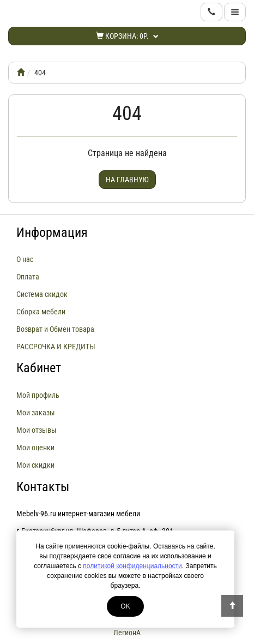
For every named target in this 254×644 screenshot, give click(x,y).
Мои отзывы (37, 430)
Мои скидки (35, 465)
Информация (52, 232)
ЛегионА (127, 633)
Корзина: (127, 36)
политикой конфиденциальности (132, 566)
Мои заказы (36, 413)
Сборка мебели (41, 312)
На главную (127, 180)
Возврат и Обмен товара (55, 329)
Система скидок (42, 294)
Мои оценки (35, 448)
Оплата (28, 277)
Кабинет (39, 368)
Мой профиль (38, 395)
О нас (25, 259)
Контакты (43, 487)
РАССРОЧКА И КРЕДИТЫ (56, 347)
